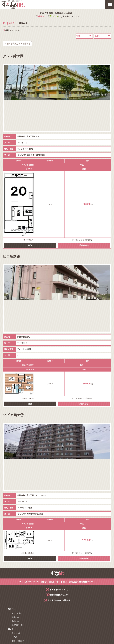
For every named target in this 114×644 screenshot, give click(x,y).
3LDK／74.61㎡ (28, 398)
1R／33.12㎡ (28, 240)
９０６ (50, 540)
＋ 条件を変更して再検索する (17, 44)
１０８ (50, 204)
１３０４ (50, 384)
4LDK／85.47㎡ (28, 553)
